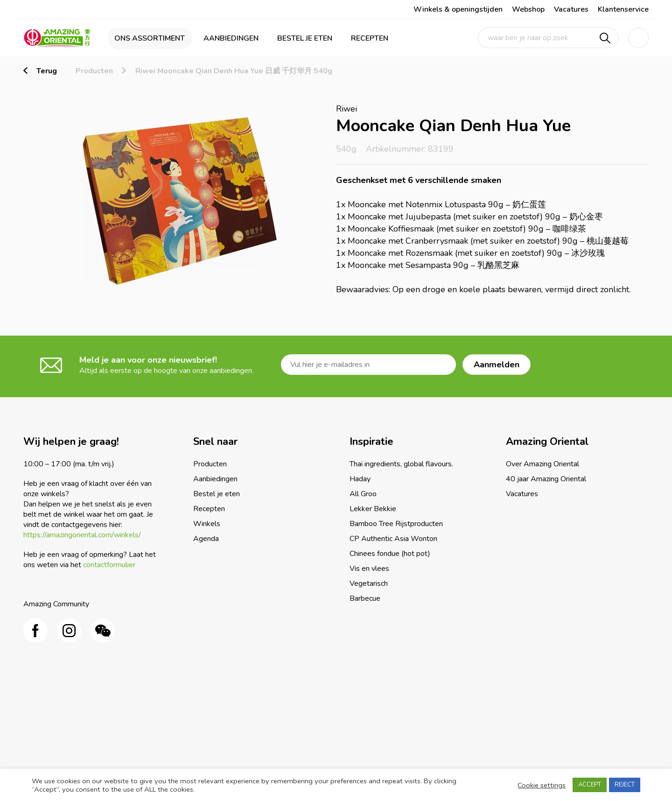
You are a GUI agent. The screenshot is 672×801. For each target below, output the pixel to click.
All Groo (363, 494)
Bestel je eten (305, 38)
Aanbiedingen (231, 38)
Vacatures (571, 9)
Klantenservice (623, 9)
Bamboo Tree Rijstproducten (396, 524)
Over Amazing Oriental (542, 464)
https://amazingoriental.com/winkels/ (82, 535)
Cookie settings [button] (542, 785)
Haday (360, 479)
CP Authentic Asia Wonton (393, 539)
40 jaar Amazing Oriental (546, 479)
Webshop (528, 9)
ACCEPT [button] (590, 785)
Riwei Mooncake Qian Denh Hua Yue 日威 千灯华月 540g (234, 71)
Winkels (207, 524)
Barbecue (365, 598)
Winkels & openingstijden (458, 9)
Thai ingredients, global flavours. (401, 464)
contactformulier (109, 565)
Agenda (206, 539)
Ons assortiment (150, 38)
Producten (94, 71)
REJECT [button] (625, 785)
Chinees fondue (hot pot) (390, 554)
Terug (47, 71)
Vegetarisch (369, 583)
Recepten (370, 38)
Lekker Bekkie (373, 509)
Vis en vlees (369, 569)
